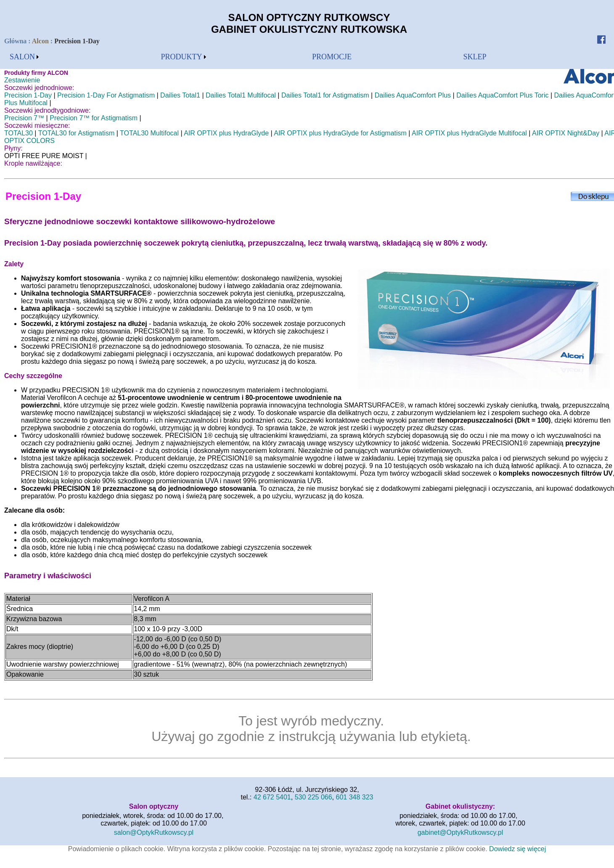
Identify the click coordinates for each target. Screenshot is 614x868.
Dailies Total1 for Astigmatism (325, 95)
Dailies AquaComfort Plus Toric (502, 95)
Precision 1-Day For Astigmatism (106, 95)
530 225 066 (314, 797)
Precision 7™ (24, 118)
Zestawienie (22, 80)
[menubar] (24, 57)
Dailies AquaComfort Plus (413, 95)
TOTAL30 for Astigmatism (77, 133)
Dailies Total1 (180, 95)
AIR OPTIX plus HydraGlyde (226, 133)
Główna (16, 41)
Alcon (40, 41)
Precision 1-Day (28, 95)
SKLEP (475, 57)
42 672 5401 (272, 797)
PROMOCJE (332, 57)
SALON (22, 57)
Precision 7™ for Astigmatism (94, 118)
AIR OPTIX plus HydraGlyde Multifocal (469, 133)
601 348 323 (355, 797)
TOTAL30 (19, 133)
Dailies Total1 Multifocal (241, 95)
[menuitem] (24, 57)
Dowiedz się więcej (517, 849)
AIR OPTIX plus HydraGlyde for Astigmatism (340, 133)
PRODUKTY (182, 57)
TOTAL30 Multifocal (149, 133)
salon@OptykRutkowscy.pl (154, 832)
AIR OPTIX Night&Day (566, 133)
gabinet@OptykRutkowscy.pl (460, 832)
